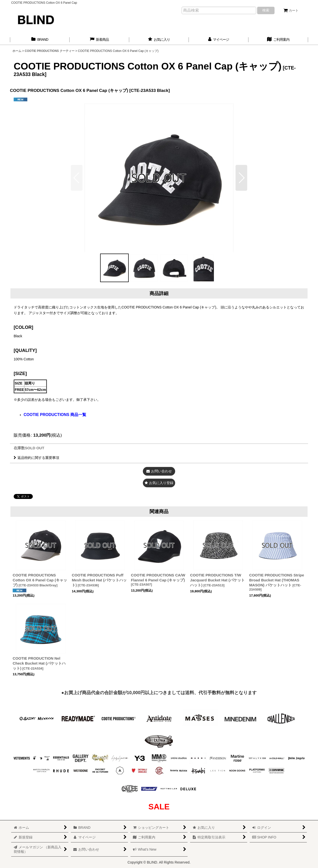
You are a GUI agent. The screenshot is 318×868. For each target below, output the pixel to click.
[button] (241, 178)
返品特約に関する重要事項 (36, 458)
